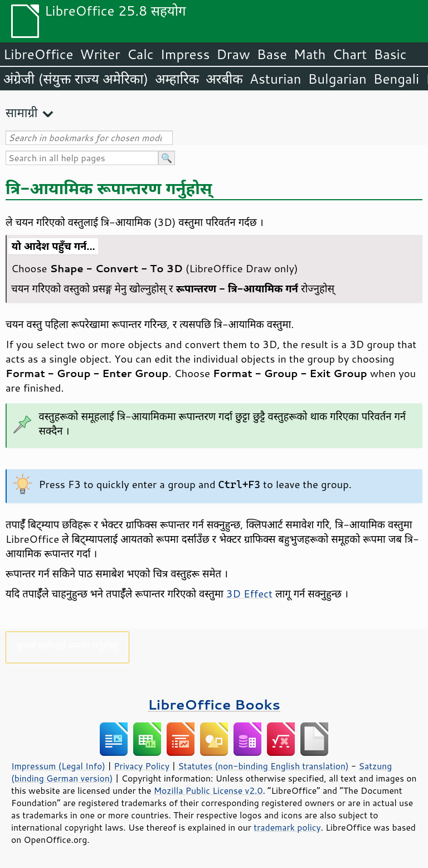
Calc (140, 54)
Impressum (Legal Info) (58, 766)
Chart (349, 54)
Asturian (276, 79)
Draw (233, 54)
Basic (390, 54)
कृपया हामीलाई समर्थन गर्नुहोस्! (67, 645)
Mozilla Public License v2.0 (208, 790)
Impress (185, 54)
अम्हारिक (177, 79)
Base (272, 54)
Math (310, 54)
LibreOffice (38, 54)
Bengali (396, 79)
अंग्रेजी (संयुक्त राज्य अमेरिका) (76, 79)
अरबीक (224, 79)
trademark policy (287, 827)
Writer (100, 54)
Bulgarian (337, 79)
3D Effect (249, 594)
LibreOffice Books (214, 704)
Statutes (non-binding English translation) (263, 766)
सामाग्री (22, 112)
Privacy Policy (142, 766)
